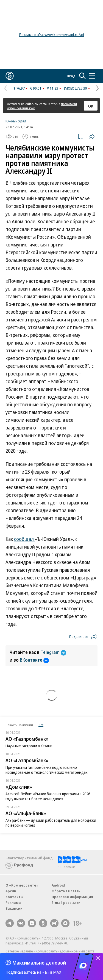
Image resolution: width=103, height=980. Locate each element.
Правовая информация (72, 897)
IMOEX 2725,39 (75, 88)
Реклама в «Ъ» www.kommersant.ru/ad (52, 35)
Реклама (13, 903)
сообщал (24, 539)
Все (41, 725)
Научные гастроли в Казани (29, 746)
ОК (91, 106)
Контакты (14, 897)
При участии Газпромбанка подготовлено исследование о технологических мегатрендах (47, 770)
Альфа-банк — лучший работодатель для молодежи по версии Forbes (51, 823)
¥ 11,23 (53, 88)
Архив (11, 891)
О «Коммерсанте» (22, 885)
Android (58, 885)
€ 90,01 (36, 88)
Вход (71, 76)
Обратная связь (66, 891)
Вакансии (14, 908)
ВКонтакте (34, 660)
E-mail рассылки (66, 903)
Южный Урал (16, 121)
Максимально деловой (39, 963)
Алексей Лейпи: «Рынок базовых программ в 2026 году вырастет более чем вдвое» (48, 796)
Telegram (53, 652)
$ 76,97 (19, 88)
